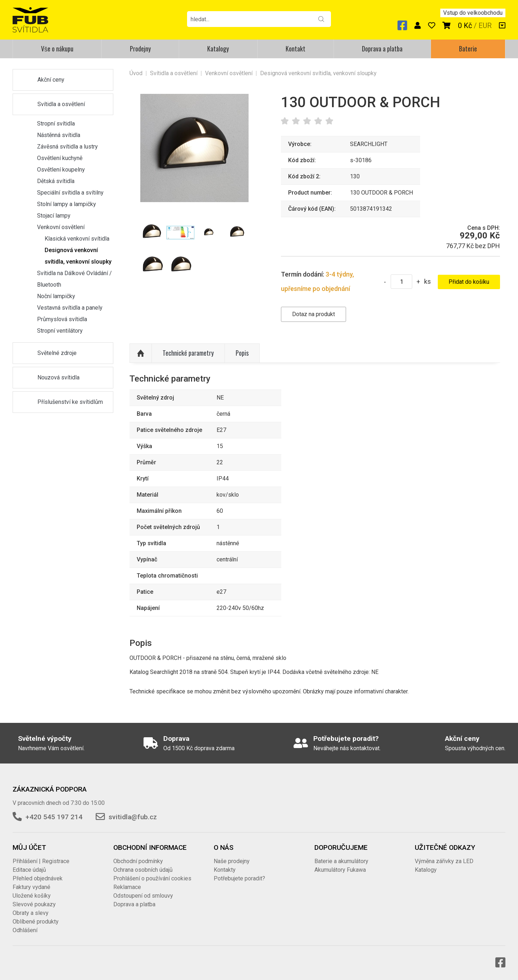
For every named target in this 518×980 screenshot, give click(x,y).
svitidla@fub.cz (133, 817)
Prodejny (140, 49)
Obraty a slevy (31, 913)
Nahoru (141, 353)
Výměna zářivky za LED (444, 861)
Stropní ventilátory (60, 331)
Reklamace (127, 887)
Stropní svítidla (56, 124)
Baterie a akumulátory (341, 861)
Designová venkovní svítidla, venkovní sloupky (78, 256)
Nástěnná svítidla (59, 135)
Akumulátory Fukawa (340, 870)
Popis (242, 353)
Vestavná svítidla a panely (70, 308)
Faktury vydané (31, 887)
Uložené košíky (32, 896)
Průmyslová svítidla (62, 319)
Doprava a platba (382, 49)
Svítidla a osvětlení (61, 104)
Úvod (136, 73)
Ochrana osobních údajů (143, 870)
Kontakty (225, 870)
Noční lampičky (56, 296)
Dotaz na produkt (313, 314)
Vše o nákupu (57, 49)
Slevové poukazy (34, 904)
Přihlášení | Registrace (41, 861)
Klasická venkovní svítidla (77, 239)
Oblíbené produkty (36, 922)
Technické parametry (188, 353)
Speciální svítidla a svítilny (70, 193)
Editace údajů (29, 870)
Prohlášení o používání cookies (152, 878)
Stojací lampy (54, 216)
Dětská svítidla (56, 181)
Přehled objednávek (38, 878)
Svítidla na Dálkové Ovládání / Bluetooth (74, 279)
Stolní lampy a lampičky (67, 204)
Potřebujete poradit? (239, 878)
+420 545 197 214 (54, 817)
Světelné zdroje (57, 353)
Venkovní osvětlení (61, 227)
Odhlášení (25, 930)
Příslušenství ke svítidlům (70, 402)
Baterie (468, 49)
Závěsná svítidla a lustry (67, 147)
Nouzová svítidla (58, 377)
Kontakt (296, 49)
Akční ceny (51, 80)
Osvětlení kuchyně (60, 158)
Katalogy (218, 49)
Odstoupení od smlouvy (143, 896)
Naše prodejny (232, 861)
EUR (485, 26)
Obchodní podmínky (138, 861)
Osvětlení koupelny (61, 170)
